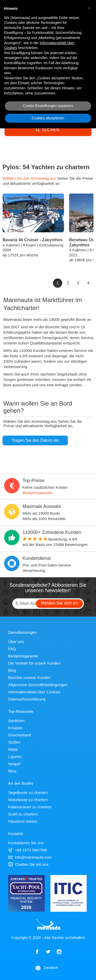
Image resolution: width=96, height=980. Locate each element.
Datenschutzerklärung (27, 699)
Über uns (16, 642)
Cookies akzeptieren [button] (48, 118)
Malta (13, 749)
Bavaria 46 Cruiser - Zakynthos (33, 240)
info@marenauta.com (30, 857)
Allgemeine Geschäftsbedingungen (38, 685)
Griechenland (20, 735)
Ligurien (15, 757)
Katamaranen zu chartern (30, 807)
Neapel (14, 764)
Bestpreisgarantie (38, 493)
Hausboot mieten (23, 821)
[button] (89, 8)
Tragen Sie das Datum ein (35, 440)
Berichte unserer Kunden (29, 678)
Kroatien (15, 728)
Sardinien (16, 721)
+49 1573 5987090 (28, 850)
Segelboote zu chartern (28, 792)
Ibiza (12, 771)
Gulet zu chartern (23, 814)
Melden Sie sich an (59, 603)
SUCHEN (48, 130)
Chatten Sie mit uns (28, 864)
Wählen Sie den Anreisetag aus (30, 178)
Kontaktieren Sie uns (26, 843)
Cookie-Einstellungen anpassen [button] (48, 106)
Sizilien (14, 742)
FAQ (12, 649)
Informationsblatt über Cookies (34, 692)
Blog (12, 670)
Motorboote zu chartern (28, 800)
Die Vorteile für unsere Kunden (34, 663)
